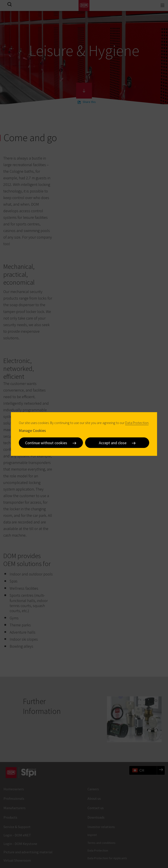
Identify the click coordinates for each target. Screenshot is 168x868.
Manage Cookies (32, 430)
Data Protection (137, 423)
